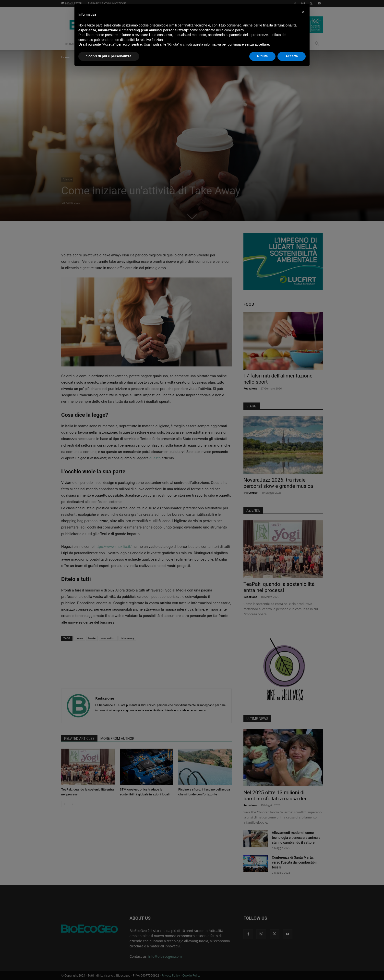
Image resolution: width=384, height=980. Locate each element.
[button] (303, 12)
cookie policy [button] (234, 30)
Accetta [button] (292, 56)
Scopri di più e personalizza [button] (109, 56)
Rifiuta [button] (263, 56)
